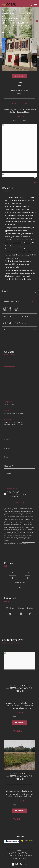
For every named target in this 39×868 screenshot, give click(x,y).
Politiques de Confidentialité (28, 542)
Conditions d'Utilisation (12, 544)
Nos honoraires (15, 852)
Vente (4, 18)
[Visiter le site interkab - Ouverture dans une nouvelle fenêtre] (29, 841)
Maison (5, 21)
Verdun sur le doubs (17, 18)
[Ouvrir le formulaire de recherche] (31, 5)
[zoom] (19, 126)
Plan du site (24, 852)
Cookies (24, 859)
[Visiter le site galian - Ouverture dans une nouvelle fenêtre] (11, 841)
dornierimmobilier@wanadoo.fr (14, 413)
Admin (21, 854)
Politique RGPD (17, 859)
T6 (11, 21)
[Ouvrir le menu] (36, 5)
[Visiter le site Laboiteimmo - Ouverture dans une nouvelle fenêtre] (19, 863)
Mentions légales (14, 854)
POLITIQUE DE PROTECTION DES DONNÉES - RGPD (20, 855)
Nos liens (27, 854)
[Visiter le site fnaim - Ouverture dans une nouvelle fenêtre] (22, 841)
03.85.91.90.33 (10, 404)
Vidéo (19, 83)
